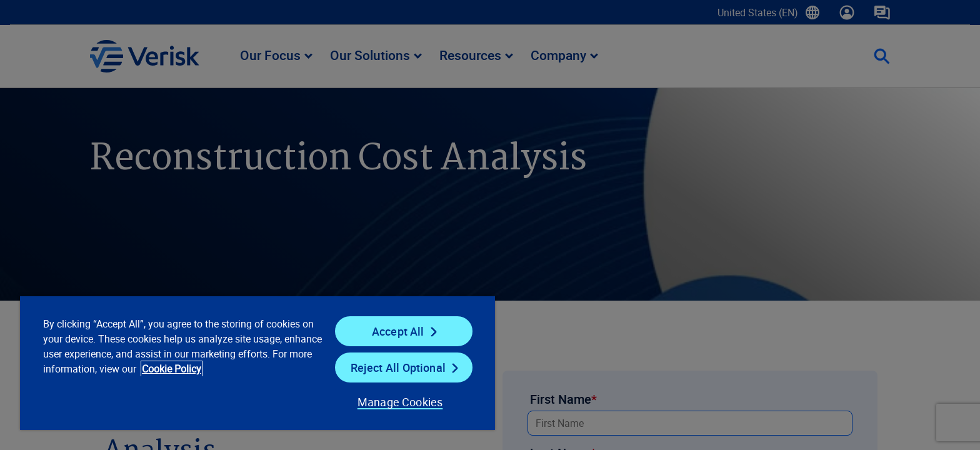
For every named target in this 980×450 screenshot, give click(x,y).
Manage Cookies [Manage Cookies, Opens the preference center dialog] (400, 402)
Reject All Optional (398, 367)
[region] (257, 362)
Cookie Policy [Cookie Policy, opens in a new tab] (172, 369)
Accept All (398, 331)
